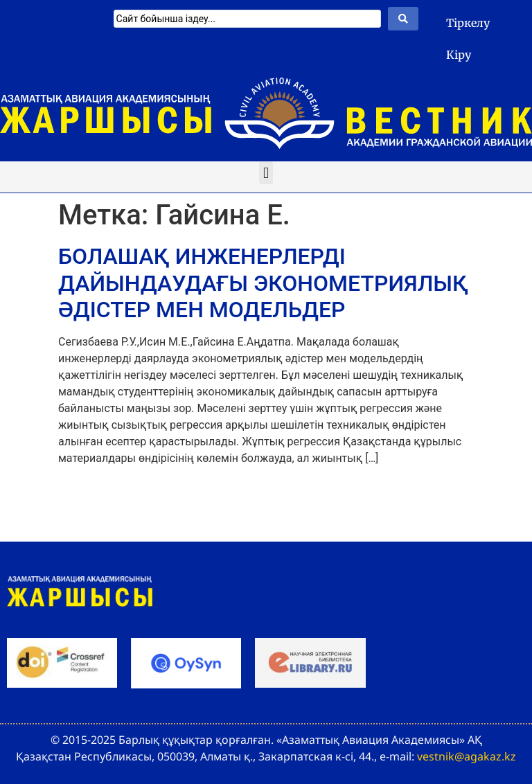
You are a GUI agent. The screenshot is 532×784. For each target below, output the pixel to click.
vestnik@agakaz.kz (467, 756)
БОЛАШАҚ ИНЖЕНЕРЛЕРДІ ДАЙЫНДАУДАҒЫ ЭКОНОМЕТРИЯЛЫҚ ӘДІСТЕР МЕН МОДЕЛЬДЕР (263, 283)
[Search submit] (403, 19)
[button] (266, 173)
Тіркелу (468, 23)
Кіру (459, 55)
